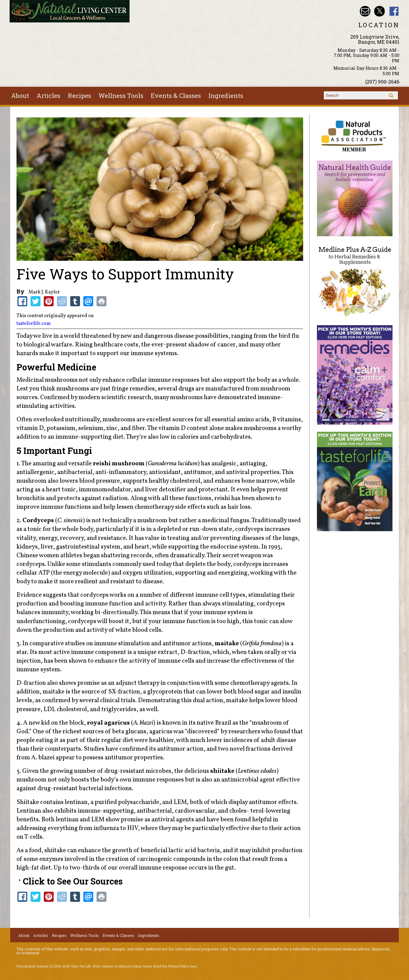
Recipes (79, 96)
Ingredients (226, 96)
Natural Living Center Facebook (394, 11)
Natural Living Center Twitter (379, 11)
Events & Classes (176, 96)
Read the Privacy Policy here (175, 966)
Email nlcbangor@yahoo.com (365, 11)
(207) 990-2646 (382, 82)
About (20, 96)
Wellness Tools (121, 96)
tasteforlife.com (34, 324)
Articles (48, 96)
